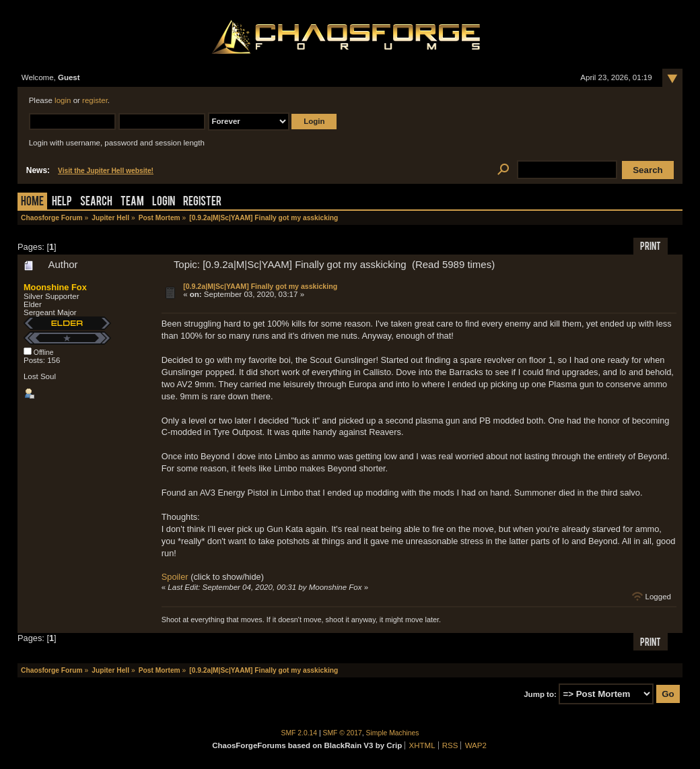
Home (32, 202)
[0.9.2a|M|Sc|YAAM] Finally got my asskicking (260, 286)
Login (164, 202)
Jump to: (540, 694)
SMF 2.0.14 (300, 733)
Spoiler (175, 577)
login (63, 100)
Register (202, 202)
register (95, 100)
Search (96, 202)
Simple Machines (393, 733)
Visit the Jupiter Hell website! (106, 171)
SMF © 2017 (343, 733)
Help (62, 202)
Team (132, 202)
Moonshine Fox (55, 287)
